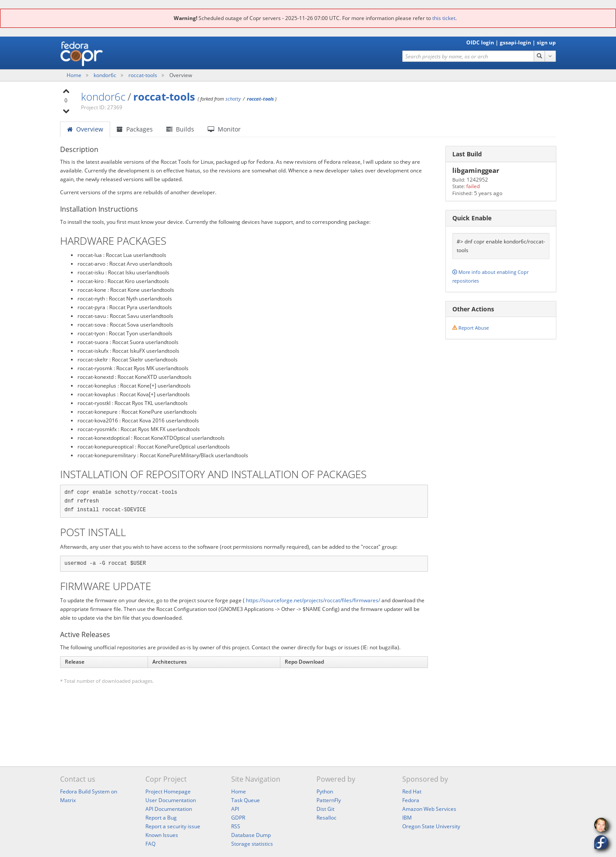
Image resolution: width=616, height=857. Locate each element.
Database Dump (251, 835)
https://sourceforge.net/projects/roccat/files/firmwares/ (313, 600)
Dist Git (325, 809)
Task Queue (246, 800)
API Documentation (169, 809)
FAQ (150, 844)
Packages (135, 129)
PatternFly (329, 800)
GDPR (238, 818)
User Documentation (171, 800)
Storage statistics (252, 844)
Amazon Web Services (429, 809)
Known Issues (162, 835)
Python (325, 791)
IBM (407, 818)
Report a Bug (161, 818)
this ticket (444, 18)
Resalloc (327, 818)
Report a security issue (173, 826)
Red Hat (412, 791)
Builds (180, 129)
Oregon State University (431, 826)
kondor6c (106, 75)
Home (75, 75)
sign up (546, 42)
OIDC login (480, 42)
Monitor (224, 129)
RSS (236, 826)
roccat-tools (143, 75)
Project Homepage (168, 791)
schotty (233, 99)
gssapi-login (515, 42)
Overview (85, 129)
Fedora (411, 800)
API (235, 809)
